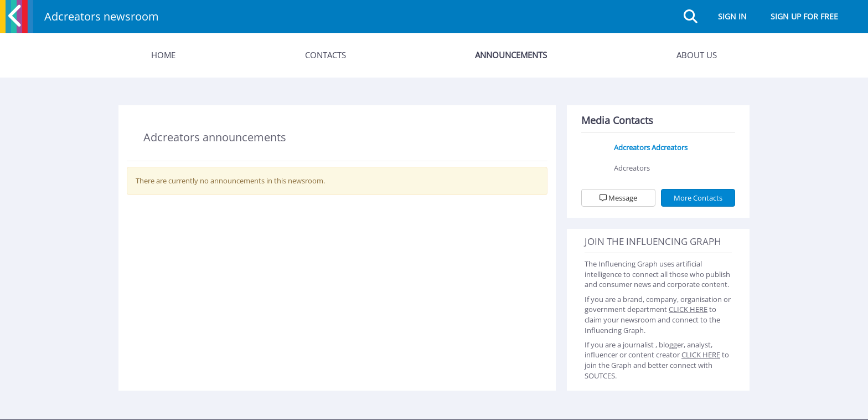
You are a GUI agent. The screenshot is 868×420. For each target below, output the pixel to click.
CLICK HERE (688, 309)
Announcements (511, 55)
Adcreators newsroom (102, 16)
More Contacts (698, 198)
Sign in (732, 16)
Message (618, 198)
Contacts (325, 55)
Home (163, 55)
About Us (697, 55)
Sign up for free (804, 16)
